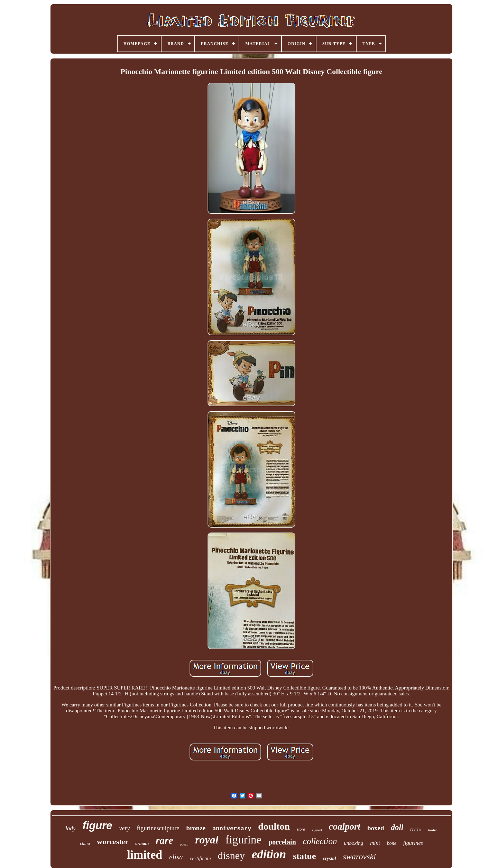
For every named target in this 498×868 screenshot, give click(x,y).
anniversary (232, 829)
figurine (243, 840)
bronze (196, 828)
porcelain (282, 842)
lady (70, 828)
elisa (176, 857)
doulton (274, 826)
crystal (330, 858)
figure (97, 826)
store (301, 829)
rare (164, 840)
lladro (433, 830)
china (85, 843)
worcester (113, 842)
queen (184, 844)
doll (397, 827)
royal (207, 840)
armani (142, 843)
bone (392, 843)
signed (317, 830)
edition (269, 854)
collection (320, 841)
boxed (376, 828)
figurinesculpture (158, 828)
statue (304, 856)
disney (231, 855)
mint (375, 843)
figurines (413, 843)
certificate (200, 858)
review (416, 829)
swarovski (359, 857)
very (125, 828)
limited (145, 855)
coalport (344, 826)
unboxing (353, 843)
